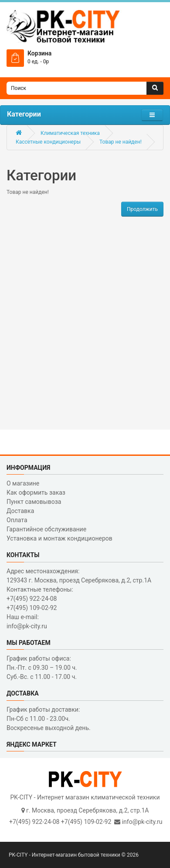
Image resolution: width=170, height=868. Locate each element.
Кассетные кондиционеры (48, 142)
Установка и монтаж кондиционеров (59, 538)
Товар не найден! (121, 142)
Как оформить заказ (36, 493)
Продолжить (142, 209)
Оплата (17, 520)
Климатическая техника (70, 133)
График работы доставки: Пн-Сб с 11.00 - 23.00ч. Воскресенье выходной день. (49, 719)
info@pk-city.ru (142, 822)
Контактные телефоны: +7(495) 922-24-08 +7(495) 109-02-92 (40, 599)
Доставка (20, 511)
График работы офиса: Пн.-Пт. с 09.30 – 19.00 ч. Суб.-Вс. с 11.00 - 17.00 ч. (42, 668)
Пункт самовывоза (34, 502)
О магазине (23, 483)
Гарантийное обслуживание (46, 529)
